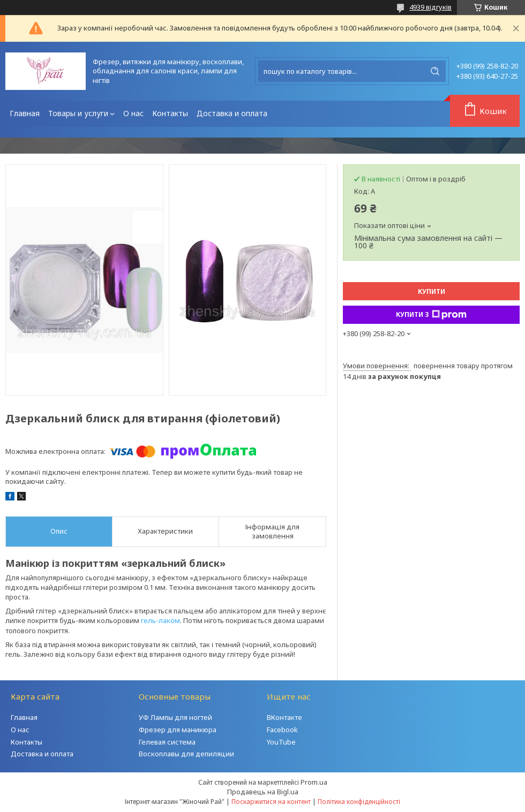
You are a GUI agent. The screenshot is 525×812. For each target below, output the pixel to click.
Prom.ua (314, 782)
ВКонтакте (284, 717)
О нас (133, 113)
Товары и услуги (78, 113)
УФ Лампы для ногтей (175, 717)
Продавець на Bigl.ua (263, 792)
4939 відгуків (430, 7)
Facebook (282, 730)
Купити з (431, 315)
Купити (432, 291)
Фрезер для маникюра (178, 730)
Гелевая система (167, 742)
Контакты (170, 113)
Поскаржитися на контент (271, 802)
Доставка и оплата (232, 113)
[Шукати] (435, 71)
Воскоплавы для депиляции (186, 754)
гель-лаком (160, 620)
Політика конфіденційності (359, 802)
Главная (25, 113)
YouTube (281, 742)
